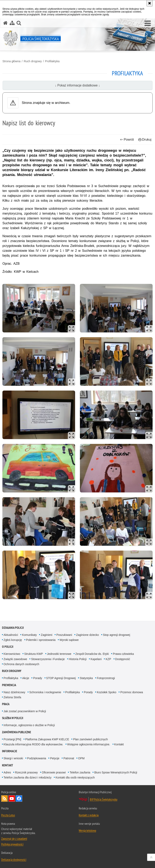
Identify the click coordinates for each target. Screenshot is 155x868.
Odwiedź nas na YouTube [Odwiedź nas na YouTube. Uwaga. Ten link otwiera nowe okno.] (12, 798)
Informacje (10, 751)
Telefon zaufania (80, 772)
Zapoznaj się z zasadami (14, 839)
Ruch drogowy (33, 61)
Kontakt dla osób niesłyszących (75, 777)
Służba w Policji (13, 718)
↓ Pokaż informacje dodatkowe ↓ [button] (77, 85)
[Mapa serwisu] (12, 23)
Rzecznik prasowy (26, 772)
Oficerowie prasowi (54, 772)
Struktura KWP (34, 654)
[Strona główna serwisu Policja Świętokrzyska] (5, 23)
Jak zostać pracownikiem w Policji (25, 711)
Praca (6, 704)
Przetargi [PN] (12, 739)
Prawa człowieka (123, 654)
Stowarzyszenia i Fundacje (48, 659)
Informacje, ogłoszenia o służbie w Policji (29, 725)
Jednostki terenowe (59, 654)
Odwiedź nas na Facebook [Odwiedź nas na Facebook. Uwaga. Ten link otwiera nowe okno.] (19, 798)
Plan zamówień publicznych (90, 739)
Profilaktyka (52, 61)
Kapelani (96, 659)
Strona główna (12, 61)
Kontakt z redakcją (89, 815)
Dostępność (123, 659)
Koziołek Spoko (107, 692)
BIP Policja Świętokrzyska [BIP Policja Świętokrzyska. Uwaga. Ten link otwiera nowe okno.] (104, 799)
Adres (7, 772)
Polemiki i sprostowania (41, 640)
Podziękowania (37, 758)
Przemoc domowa (132, 692)
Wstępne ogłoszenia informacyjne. (89, 744)
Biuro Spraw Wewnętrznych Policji (116, 772)
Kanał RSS (4, 798)
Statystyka (86, 678)
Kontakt (119, 744)
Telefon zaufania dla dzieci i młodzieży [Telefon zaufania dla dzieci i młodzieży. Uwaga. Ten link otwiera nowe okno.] (28, 777)
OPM (81, 758)
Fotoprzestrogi (106, 678)
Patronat (69, 758)
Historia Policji (78, 659)
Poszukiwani (64, 635)
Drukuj (145, 140)
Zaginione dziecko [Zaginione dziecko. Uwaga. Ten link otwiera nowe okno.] (87, 635)
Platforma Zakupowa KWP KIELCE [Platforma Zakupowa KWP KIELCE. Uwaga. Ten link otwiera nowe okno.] (47, 739)
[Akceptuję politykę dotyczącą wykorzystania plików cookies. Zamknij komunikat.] (150, 3)
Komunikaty (29, 635)
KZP (108, 659)
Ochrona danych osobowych (21, 664)
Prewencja (9, 685)
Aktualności (11, 635)
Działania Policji (13, 628)
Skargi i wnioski (13, 758)
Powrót (127, 140)
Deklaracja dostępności (14, 860)
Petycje (55, 758)
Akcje (26, 678)
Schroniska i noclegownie (45, 692)
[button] (148, 23)
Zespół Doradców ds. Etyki (92, 654)
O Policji (8, 647)
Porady (38, 678)
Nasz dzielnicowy (14, 692)
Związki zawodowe (15, 659)
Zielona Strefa (12, 697)
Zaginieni (47, 635)
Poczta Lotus (8, 815)
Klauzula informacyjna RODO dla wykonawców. (33, 744)
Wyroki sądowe (69, 640)
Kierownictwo (12, 654)
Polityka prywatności (12, 844)
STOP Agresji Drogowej (61, 678)
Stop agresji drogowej (117, 635)
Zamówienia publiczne (17, 732)
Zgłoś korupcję (13, 640)
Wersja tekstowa (87, 830)
